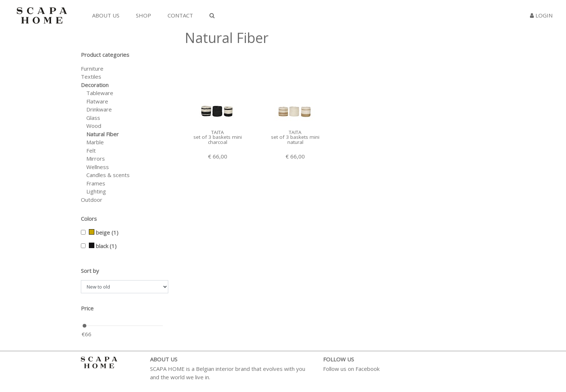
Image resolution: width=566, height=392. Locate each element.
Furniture (92, 68)
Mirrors (96, 158)
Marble (95, 142)
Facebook (367, 369)
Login (541, 15)
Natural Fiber (103, 134)
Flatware (97, 101)
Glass (93, 118)
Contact (180, 15)
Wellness (98, 167)
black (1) (103, 246)
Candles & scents (108, 175)
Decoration (95, 85)
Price (87, 308)
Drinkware (99, 109)
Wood (94, 126)
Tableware (100, 93)
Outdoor (92, 200)
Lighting (96, 191)
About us (106, 15)
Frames (96, 183)
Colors (89, 219)
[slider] (84, 326)
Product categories (105, 55)
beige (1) (104, 232)
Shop (144, 15)
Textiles (91, 77)
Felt (91, 150)
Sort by (90, 271)
